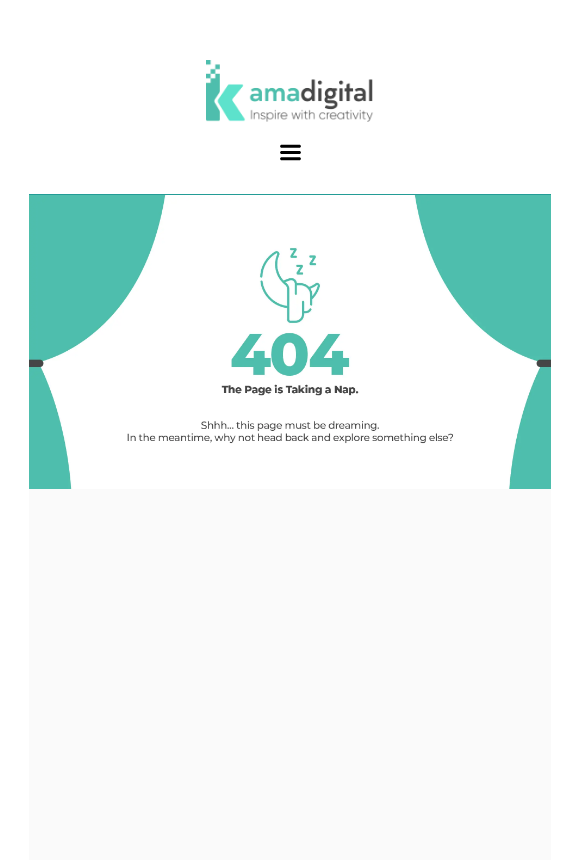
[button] (290, 153)
